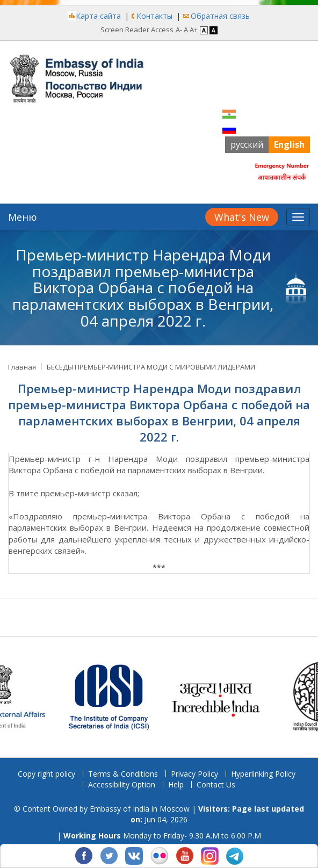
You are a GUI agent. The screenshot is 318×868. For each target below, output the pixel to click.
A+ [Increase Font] (194, 30)
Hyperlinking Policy (263, 774)
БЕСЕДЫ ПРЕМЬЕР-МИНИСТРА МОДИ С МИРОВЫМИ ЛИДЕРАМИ (151, 367)
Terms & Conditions (123, 774)
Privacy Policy (194, 774)
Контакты (154, 16)
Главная (22, 367)
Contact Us (216, 784)
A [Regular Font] (186, 30)
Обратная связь (220, 16)
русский (247, 144)
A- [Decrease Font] (179, 30)
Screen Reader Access (137, 30)
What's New (242, 217)
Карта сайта (98, 16)
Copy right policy (46, 774)
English (289, 144)
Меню (23, 217)
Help (176, 784)
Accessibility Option (122, 784)
